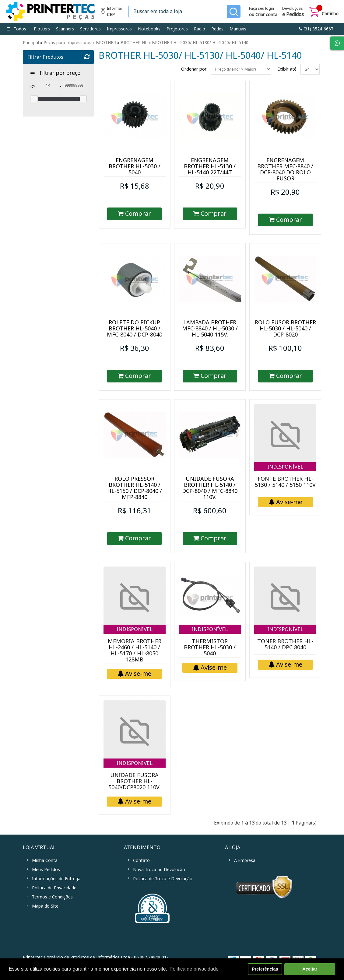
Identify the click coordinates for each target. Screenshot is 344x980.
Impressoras (119, 29)
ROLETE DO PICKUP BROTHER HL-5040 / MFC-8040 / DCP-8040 (135, 329)
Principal (31, 43)
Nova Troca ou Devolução (159, 870)
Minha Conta (45, 860)
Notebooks (149, 29)
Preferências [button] (265, 969)
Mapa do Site (45, 906)
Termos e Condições (52, 897)
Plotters (42, 29)
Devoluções (293, 12)
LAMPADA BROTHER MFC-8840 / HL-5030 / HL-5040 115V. (210, 329)
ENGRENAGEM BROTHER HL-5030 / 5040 (135, 166)
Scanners (65, 29)
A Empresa (245, 860)
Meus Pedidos (46, 870)
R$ (33, 86)
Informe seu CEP (112, 12)
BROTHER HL (134, 43)
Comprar (134, 214)
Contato (141, 860)
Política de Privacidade (54, 888)
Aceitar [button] (310, 969)
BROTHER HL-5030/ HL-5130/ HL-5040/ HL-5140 (200, 43)
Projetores (177, 29)
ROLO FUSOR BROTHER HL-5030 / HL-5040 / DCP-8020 (285, 329)
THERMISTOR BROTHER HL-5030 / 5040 (210, 647)
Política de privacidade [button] (194, 969)
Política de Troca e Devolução (163, 879)
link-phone (316, 29)
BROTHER (106, 43)
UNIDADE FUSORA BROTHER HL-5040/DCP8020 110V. (134, 781)
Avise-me (285, 502)
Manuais (238, 29)
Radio (200, 29)
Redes (217, 29)
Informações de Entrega (56, 879)
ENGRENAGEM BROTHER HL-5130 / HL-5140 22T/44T (210, 166)
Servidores (90, 29)
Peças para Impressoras (67, 43)
